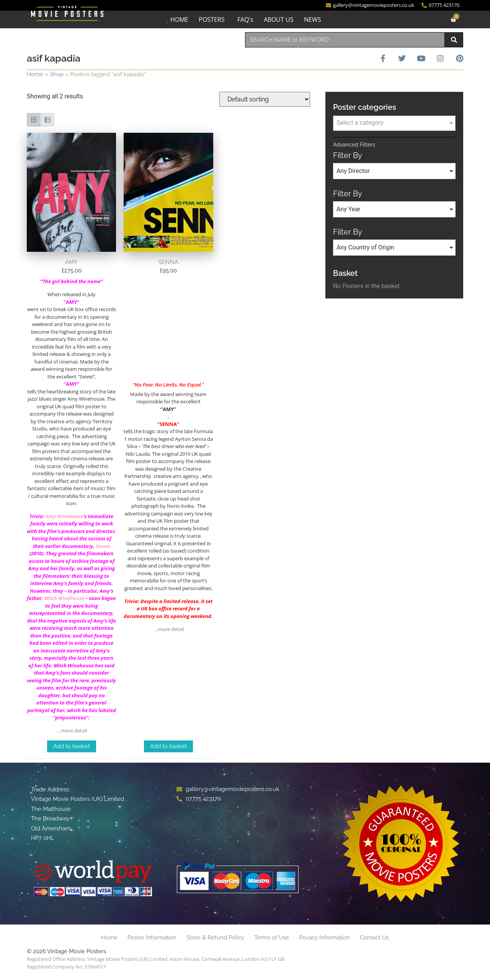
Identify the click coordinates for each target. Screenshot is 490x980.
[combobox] (345, 40)
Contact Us (374, 938)
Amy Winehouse (64, 516)
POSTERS (212, 20)
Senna (103, 546)
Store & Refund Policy (215, 938)
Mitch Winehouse (64, 598)
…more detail (71, 731)
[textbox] (394, 123)
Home (35, 74)
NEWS (313, 20)
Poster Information (152, 938)
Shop (57, 74)
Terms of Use (272, 938)
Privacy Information (324, 938)
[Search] (454, 40)
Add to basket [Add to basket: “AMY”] (72, 746)
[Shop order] (265, 99)
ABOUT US (279, 20)
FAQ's (245, 20)
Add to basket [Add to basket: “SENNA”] (168, 746)
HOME (179, 20)
